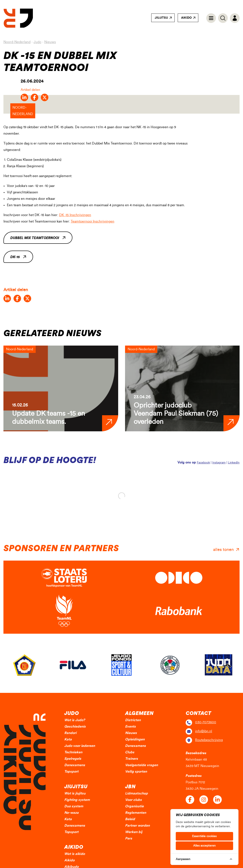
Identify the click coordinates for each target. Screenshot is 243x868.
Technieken (73, 752)
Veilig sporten (136, 772)
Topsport (71, 772)
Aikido (186, 18)
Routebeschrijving (209, 740)
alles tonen (223, 550)
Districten (133, 720)
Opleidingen (135, 739)
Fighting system (77, 800)
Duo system (74, 806)
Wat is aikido (75, 854)
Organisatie (134, 806)
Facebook (203, 463)
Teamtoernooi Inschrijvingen (92, 221)
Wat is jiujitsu (75, 793)
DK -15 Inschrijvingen (75, 215)
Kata (68, 739)
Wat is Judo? (75, 720)
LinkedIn (234, 463)
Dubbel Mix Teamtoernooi (35, 238)
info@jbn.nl (204, 731)
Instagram (219, 463)
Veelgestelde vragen (141, 765)
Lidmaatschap (136, 793)
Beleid (130, 819)
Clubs (130, 752)
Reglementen (136, 813)
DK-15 (15, 257)
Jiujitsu (161, 18)
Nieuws (50, 42)
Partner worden (137, 826)
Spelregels (73, 759)
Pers (129, 838)
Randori (70, 733)
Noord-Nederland (17, 42)
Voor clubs (133, 800)
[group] (61, 388)
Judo (37, 42)
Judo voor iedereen (80, 746)
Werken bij (134, 832)
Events (130, 727)
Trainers (131, 759)
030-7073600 (206, 722)
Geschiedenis (75, 727)
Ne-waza (71, 813)
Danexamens (75, 765)
